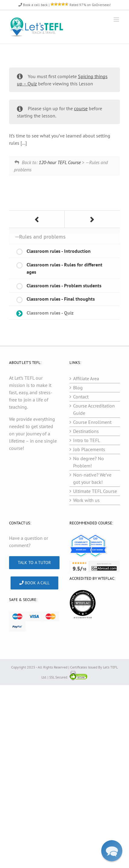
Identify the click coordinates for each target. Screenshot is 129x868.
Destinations (86, 431)
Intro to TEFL (87, 440)
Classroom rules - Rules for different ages (64, 268)
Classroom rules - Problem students (64, 285)
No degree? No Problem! (89, 462)
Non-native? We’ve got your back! (92, 478)
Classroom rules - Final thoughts (61, 299)
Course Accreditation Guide (94, 409)
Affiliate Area (86, 378)
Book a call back (33, 5)
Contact (81, 397)
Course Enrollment (92, 422)
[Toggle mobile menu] (117, 20)
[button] (112, 851)
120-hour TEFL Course (60, 162)
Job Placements (89, 449)
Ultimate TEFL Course (95, 491)
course (81, 108)
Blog (78, 388)
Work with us (86, 500)
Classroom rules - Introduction (59, 251)
